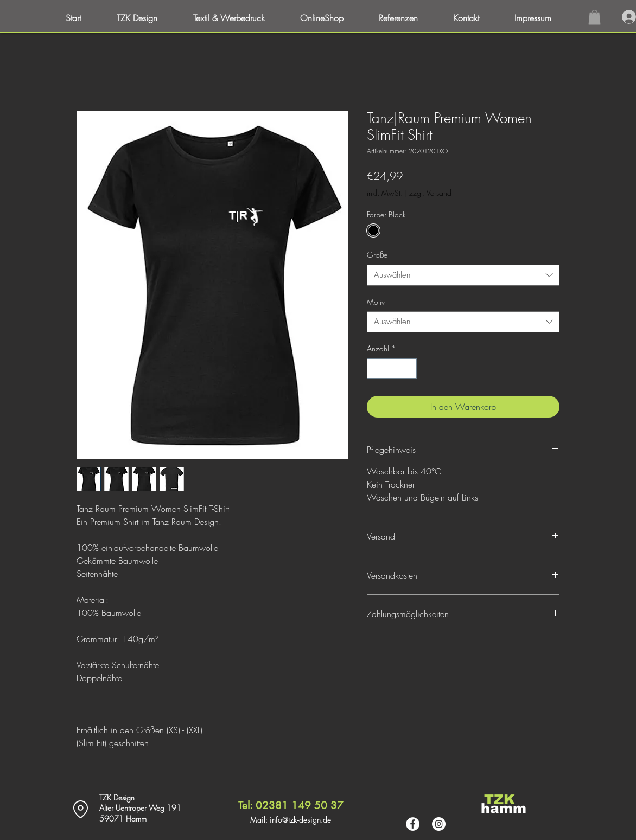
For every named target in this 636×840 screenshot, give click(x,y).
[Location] (80, 810)
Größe (377, 255)
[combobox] (463, 275)
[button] (542, 18)
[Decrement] (375, 368)
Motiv (376, 302)
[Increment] (408, 368)
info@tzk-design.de (300, 820)
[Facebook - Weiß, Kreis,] (413, 824)
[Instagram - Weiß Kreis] (439, 824)
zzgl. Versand (430, 193)
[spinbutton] (392, 368)
